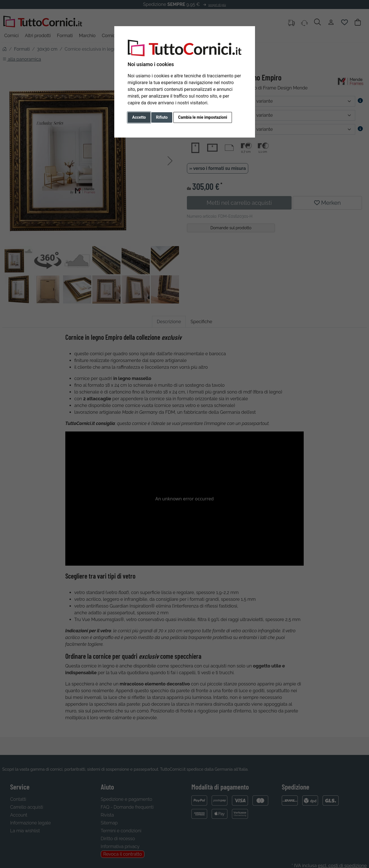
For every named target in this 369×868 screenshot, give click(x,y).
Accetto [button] (139, 117)
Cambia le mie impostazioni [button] (203, 117)
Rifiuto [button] (162, 117)
